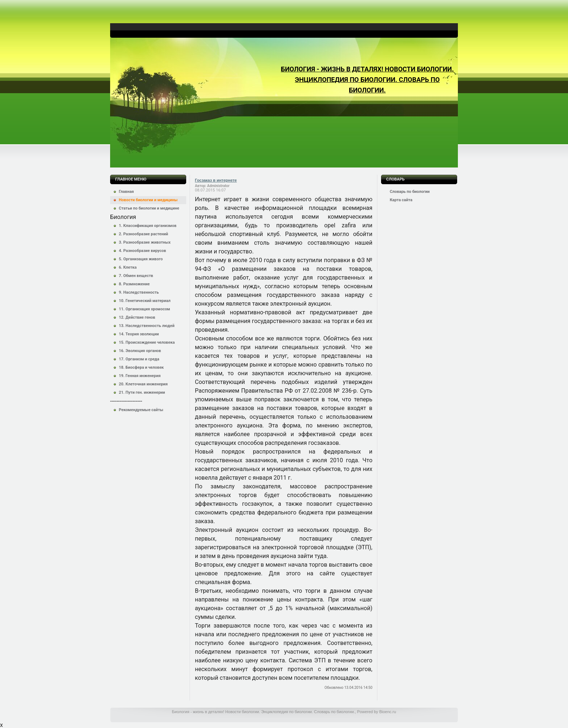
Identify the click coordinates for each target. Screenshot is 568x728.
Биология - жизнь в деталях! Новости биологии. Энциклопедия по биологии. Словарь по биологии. (367, 80)
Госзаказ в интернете (216, 180)
